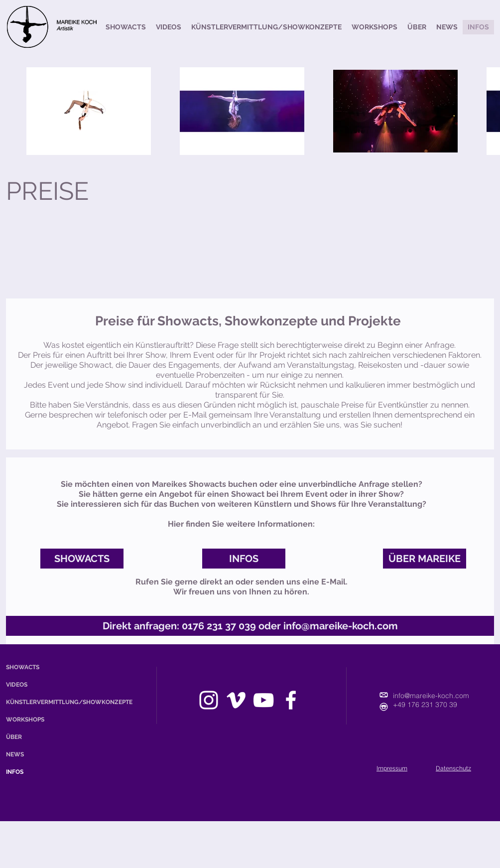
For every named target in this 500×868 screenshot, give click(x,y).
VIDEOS (17, 685)
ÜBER (14, 737)
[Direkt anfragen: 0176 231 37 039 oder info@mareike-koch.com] (250, 626)
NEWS (15, 754)
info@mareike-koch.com (431, 696)
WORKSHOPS (25, 720)
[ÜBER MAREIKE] (425, 559)
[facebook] (291, 700)
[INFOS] (244, 559)
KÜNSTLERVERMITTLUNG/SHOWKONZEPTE (36, 702)
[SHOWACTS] (82, 559)
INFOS (15, 772)
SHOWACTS (23, 667)
